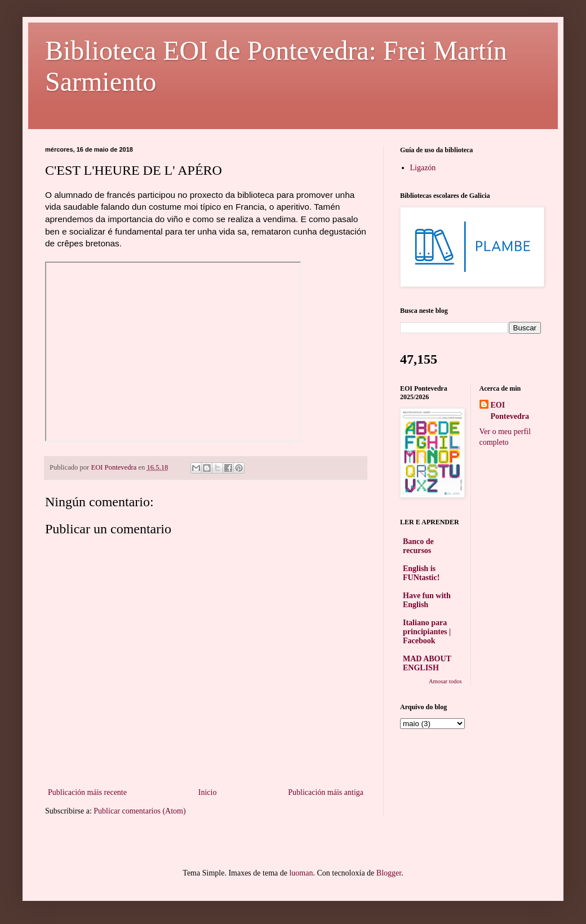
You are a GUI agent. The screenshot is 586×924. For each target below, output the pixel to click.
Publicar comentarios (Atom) (139, 811)
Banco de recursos (418, 546)
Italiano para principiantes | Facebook (427, 632)
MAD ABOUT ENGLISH (427, 663)
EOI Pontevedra (510, 411)
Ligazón (423, 168)
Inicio (208, 792)
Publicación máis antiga (326, 792)
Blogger (389, 873)
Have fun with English (427, 600)
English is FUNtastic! (421, 573)
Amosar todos (445, 681)
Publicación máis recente (87, 792)
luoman (301, 873)
